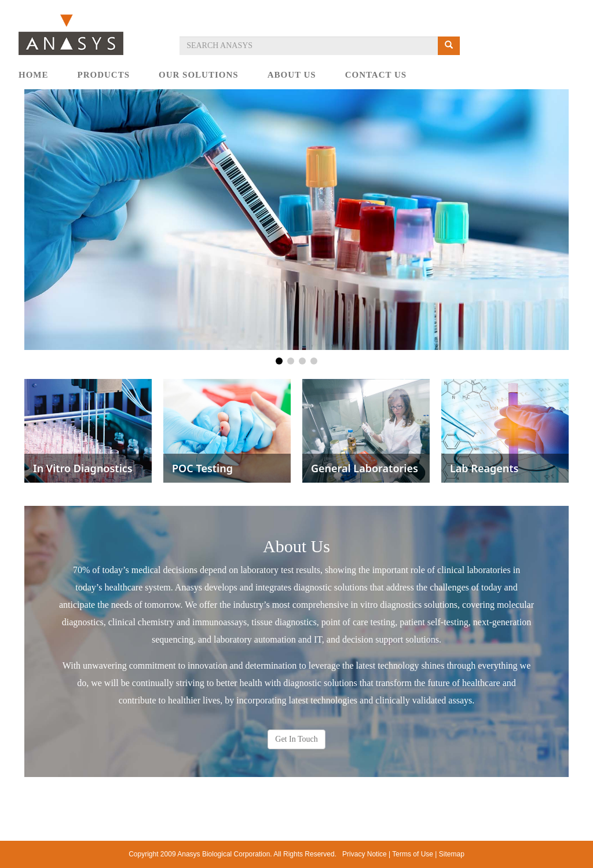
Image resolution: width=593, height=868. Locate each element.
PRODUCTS (104, 75)
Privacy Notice (365, 854)
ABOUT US (292, 75)
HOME (34, 75)
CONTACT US (376, 75)
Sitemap (452, 854)
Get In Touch (296, 739)
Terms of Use (413, 854)
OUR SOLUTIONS (199, 75)
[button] (279, 361)
